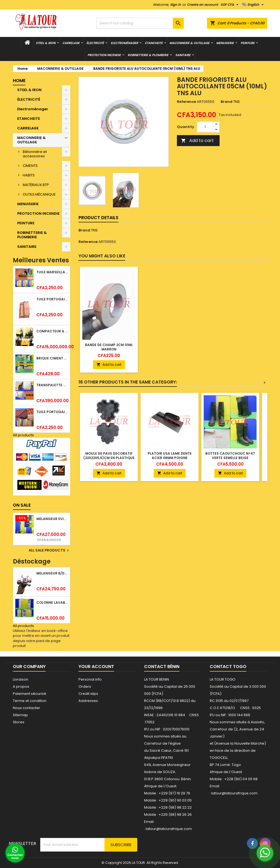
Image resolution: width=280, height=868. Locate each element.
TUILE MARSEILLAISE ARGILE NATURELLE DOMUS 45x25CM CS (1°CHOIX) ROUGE (52, 272)
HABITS (29, 175)
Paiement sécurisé (30, 694)
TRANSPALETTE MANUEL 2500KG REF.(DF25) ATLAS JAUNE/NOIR (52, 385)
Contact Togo (228, 667)
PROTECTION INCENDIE (104, 55)
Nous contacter (27, 708)
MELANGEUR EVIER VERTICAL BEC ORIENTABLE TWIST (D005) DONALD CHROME (52, 519)
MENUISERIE (225, 43)
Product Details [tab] (98, 218)
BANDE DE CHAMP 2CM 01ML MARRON (109, 347)
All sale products (49, 550)
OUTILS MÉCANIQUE (39, 194)
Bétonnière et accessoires (35, 154)
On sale (22, 505)
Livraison (21, 679)
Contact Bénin (162, 667)
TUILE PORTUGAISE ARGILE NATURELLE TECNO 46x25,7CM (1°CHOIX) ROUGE (52, 412)
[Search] (140, 23)
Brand (227, 102)
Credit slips (88, 694)
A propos (21, 686)
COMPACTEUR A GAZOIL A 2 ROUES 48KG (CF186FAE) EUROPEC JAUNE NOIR (52, 331)
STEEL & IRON (46, 43)
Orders (85, 686)
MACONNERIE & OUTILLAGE (189, 43)
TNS (94, 230)
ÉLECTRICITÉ (95, 43)
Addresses (88, 701)
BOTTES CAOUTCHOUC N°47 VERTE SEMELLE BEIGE (230, 456)
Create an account (203, 5)
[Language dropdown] (253, 5)
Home (19, 81)
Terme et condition (30, 701)
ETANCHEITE (154, 43)
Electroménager (124, 43)
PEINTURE (248, 43)
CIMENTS (30, 166)
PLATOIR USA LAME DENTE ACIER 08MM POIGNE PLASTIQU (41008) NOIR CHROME (170, 460)
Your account (96, 667)
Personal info (90, 679)
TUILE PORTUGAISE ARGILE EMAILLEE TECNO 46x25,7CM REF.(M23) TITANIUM (52, 299)
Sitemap (20, 715)
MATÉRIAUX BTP (36, 185)
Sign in (176, 5)
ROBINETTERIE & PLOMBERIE (148, 55)
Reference (186, 102)
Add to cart (197, 140)
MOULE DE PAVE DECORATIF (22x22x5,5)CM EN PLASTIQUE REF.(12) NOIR (109, 458)
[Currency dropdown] (230, 5)
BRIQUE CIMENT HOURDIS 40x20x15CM (52, 358)
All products (23, 435)
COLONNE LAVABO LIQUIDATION (52, 603)
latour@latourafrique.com (234, 793)
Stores (19, 722)
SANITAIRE (183, 55)
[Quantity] (205, 127)
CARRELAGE (71, 43)
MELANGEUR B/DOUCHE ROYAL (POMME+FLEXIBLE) (52, 573)
